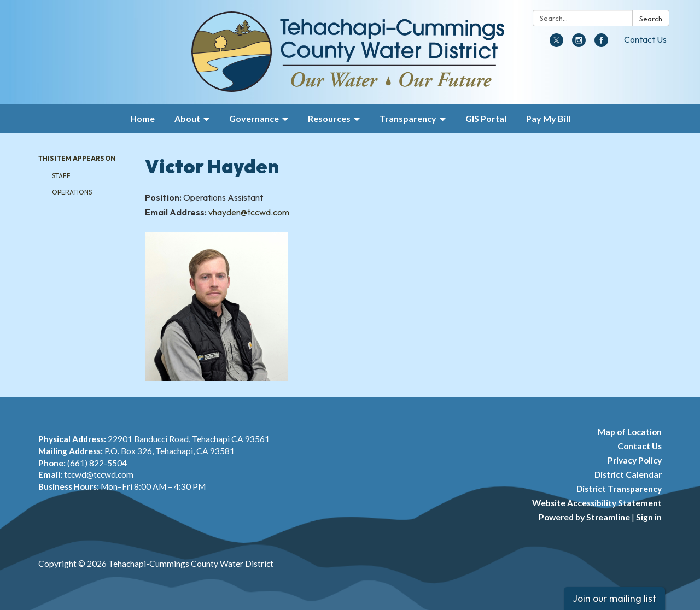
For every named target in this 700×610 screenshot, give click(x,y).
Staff (61, 176)
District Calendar (628, 474)
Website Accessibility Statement (597, 503)
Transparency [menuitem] (408, 118)
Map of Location (630, 432)
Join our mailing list (614, 598)
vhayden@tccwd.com (249, 212)
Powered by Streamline (584, 517)
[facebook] (601, 44)
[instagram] (579, 44)
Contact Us (645, 39)
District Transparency (619, 489)
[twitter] (556, 44)
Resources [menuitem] (329, 118)
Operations (72, 192)
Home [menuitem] (142, 118)
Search (651, 19)
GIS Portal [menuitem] (486, 118)
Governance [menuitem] (254, 118)
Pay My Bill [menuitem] (548, 118)
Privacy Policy (635, 460)
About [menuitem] (187, 118)
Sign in (649, 517)
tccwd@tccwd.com (99, 474)
